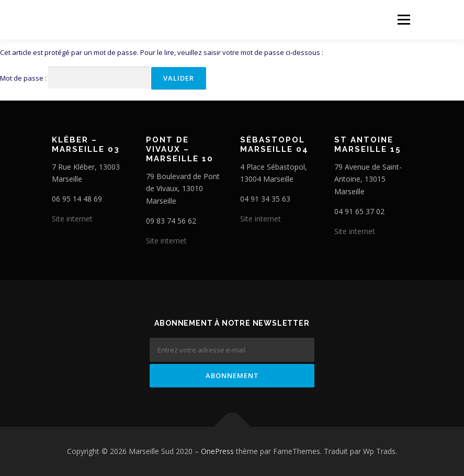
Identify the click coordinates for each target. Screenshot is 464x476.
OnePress (217, 451)
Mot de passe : (75, 78)
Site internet (72, 219)
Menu (404, 19)
